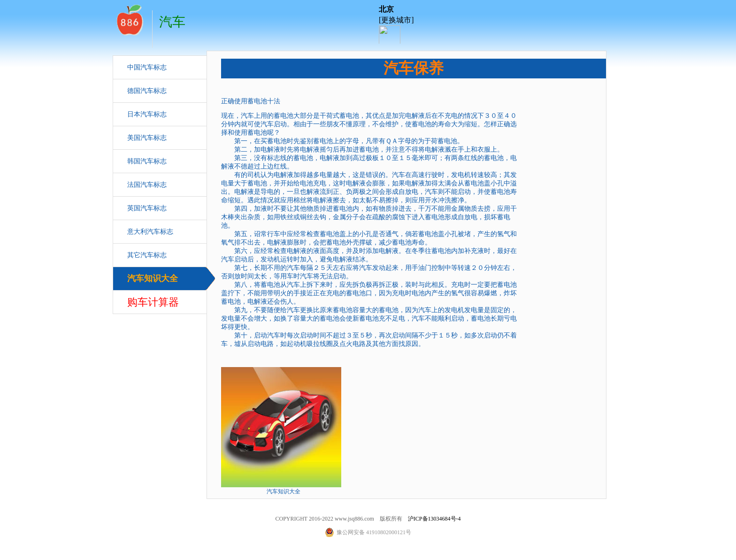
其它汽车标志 (147, 255)
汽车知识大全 (153, 278)
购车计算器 (153, 302)
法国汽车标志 (147, 185)
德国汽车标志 (147, 91)
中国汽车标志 (147, 67)
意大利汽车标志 (150, 232)
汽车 (129, 19)
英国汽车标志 (147, 208)
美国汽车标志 (147, 138)
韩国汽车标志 (147, 161)
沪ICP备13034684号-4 (434, 519)
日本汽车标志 (147, 114)
